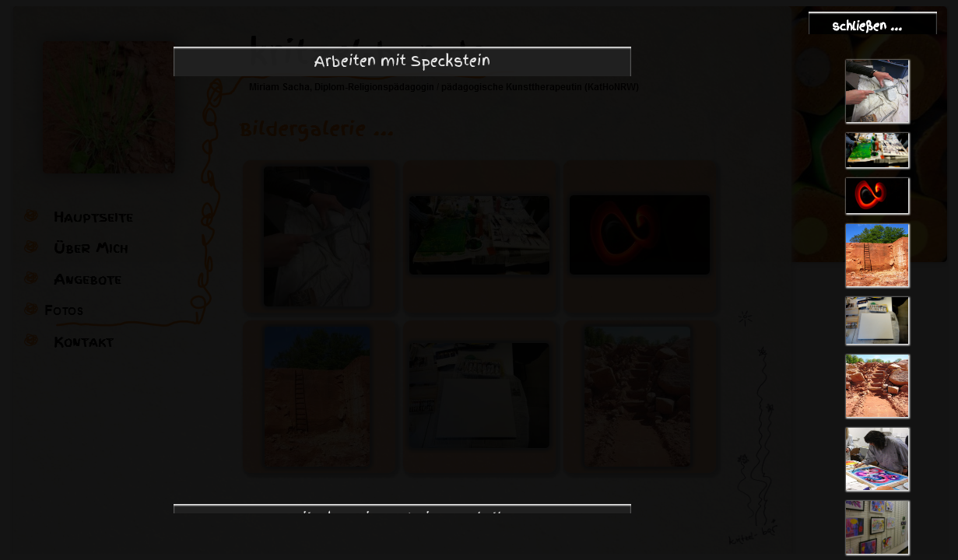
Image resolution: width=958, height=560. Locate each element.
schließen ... (867, 26)
